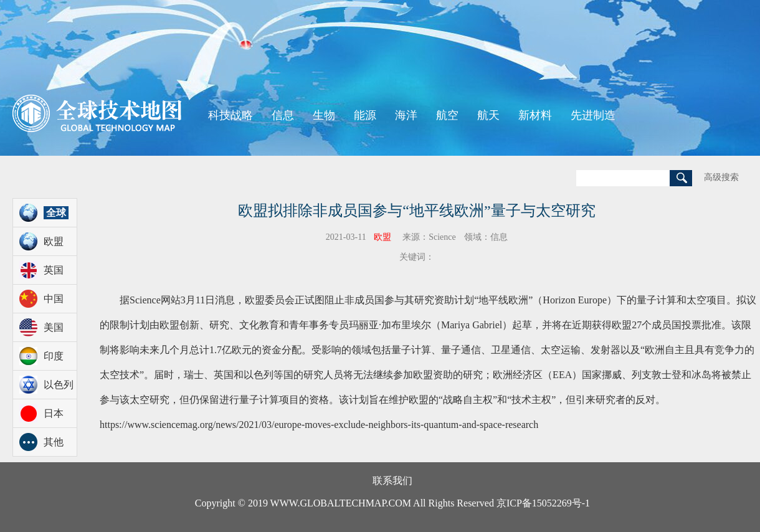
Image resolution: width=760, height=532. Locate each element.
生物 (324, 115)
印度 (54, 356)
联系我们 (392, 481)
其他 (54, 442)
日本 (54, 413)
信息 (283, 115)
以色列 (59, 385)
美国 (54, 327)
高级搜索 (721, 177)
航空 (447, 115)
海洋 (406, 115)
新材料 (535, 115)
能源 (365, 115)
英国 (54, 270)
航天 (488, 115)
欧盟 (54, 241)
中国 (54, 299)
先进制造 (593, 115)
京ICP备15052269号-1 (543, 503)
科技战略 (230, 115)
